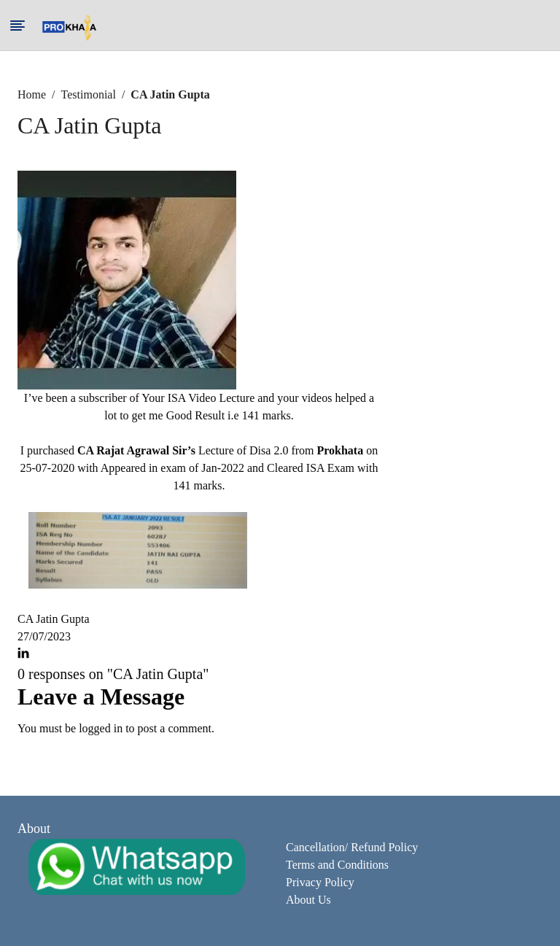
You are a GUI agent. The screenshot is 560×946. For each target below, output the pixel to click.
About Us (308, 900)
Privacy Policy (320, 882)
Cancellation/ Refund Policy (352, 847)
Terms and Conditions (337, 865)
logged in (101, 728)
